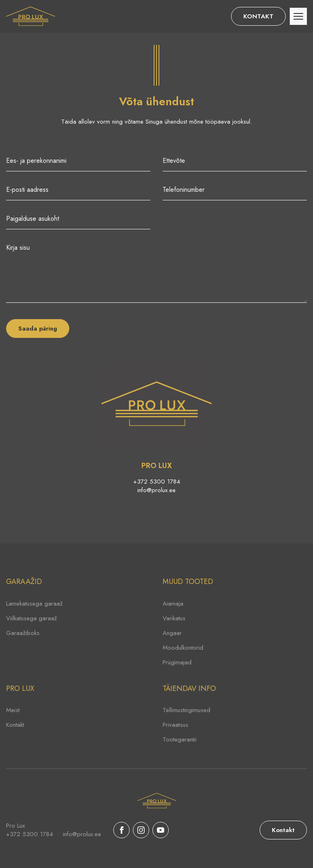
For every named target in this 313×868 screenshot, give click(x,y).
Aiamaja (173, 604)
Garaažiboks (23, 633)
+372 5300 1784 (157, 482)
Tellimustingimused (186, 710)
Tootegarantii (180, 739)
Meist (13, 710)
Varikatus (174, 618)
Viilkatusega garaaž (32, 618)
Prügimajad (177, 662)
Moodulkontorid (183, 648)
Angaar (172, 633)
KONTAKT (258, 16)
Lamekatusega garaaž (34, 604)
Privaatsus (175, 725)
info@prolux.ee (156, 490)
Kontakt (15, 725)
